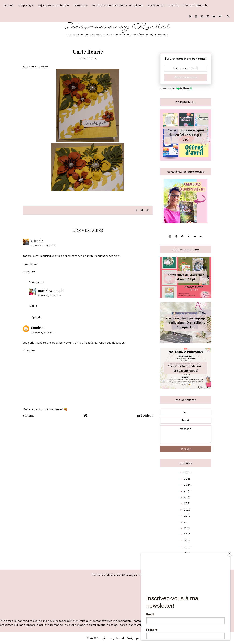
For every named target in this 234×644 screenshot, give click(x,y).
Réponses (38, 282)
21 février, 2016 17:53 (49, 295)
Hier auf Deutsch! (196, 5)
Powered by (176, 88)
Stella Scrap (156, 5)
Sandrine (38, 328)
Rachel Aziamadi (51, 291)
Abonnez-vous (186, 77)
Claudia (37, 241)
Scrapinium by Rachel (117, 26)
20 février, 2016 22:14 (43, 246)
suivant (28, 415)
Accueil (9, 5)
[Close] (229, 553)
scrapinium (132, 575)
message (186, 435)
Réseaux (79, 5)
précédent (145, 415)
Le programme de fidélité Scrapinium (118, 5)
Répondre (29, 272)
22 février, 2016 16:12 (43, 333)
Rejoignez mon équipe (54, 5)
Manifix (174, 5)
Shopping (25, 5)
